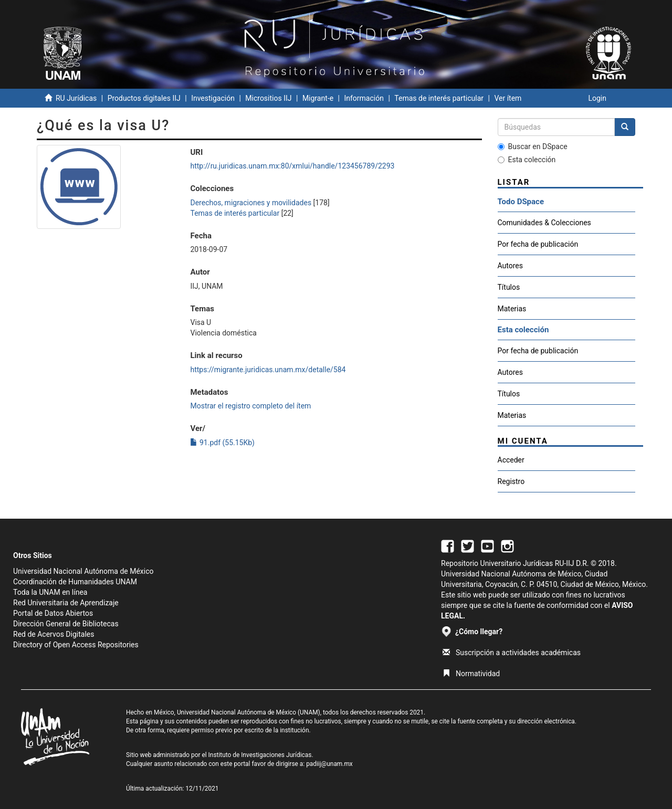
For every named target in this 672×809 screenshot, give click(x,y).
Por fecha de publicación (538, 244)
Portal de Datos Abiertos (53, 613)
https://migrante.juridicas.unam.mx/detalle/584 (268, 370)
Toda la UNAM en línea (50, 592)
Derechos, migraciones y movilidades (251, 203)
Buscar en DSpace (533, 146)
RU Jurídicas (76, 98)
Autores (510, 266)
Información (364, 98)
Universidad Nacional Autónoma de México (83, 571)
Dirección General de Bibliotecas (66, 624)
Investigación (213, 98)
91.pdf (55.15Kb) (222, 443)
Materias (512, 309)
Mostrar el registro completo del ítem (250, 406)
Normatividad (471, 674)
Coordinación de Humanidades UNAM (75, 582)
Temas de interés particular (439, 98)
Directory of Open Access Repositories (76, 645)
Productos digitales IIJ (144, 98)
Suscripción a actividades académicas (512, 653)
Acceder (511, 460)
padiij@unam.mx (329, 764)
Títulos (509, 287)
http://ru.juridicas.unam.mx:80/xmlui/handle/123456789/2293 (292, 166)
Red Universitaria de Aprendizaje (66, 603)
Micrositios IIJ (268, 98)
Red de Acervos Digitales (54, 634)
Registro (511, 481)
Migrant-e (318, 98)
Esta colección (527, 160)
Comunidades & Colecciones (544, 223)
